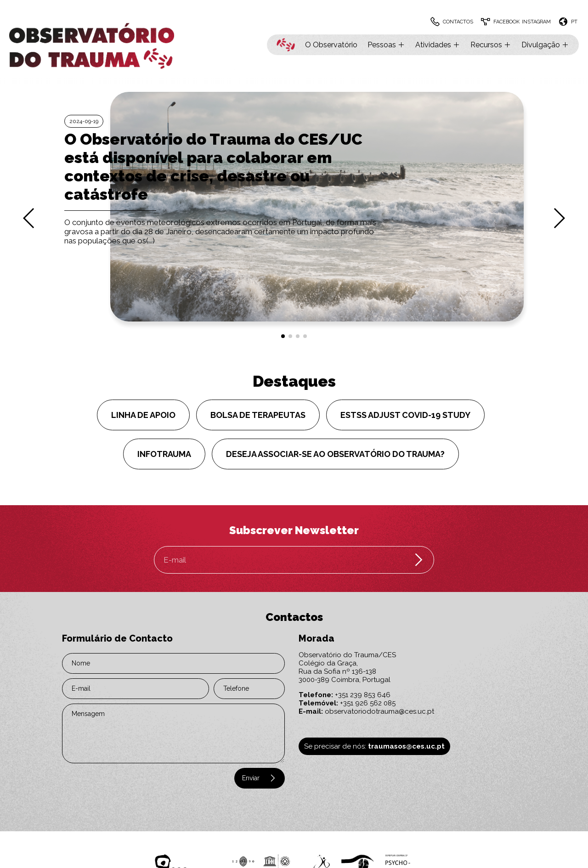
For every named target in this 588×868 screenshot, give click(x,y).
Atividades (438, 45)
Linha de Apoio (143, 415)
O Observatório (331, 45)
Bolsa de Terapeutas (258, 415)
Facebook (506, 22)
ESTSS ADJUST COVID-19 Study (405, 415)
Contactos (458, 22)
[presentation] (118, 782)
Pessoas (386, 45)
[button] (283, 336)
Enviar (260, 778)
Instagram (536, 22)
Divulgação (545, 45)
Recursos (491, 45)
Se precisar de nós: (374, 746)
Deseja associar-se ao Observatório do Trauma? (335, 454)
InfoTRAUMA (164, 454)
